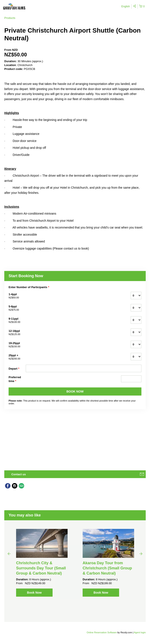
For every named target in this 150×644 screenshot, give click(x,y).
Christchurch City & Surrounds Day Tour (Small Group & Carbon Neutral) (41, 568)
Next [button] (141, 554)
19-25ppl (17, 345)
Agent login (140, 632)
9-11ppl (17, 320)
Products (10, 18)
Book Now (34, 593)
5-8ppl (17, 308)
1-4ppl (17, 296)
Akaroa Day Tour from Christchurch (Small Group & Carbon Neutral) (107, 568)
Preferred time (15, 379)
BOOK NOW (75, 391)
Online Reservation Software (102, 632)
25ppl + (17, 357)
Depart (14, 369)
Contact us (19, 474)
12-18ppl (17, 333)
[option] (42, 563)
